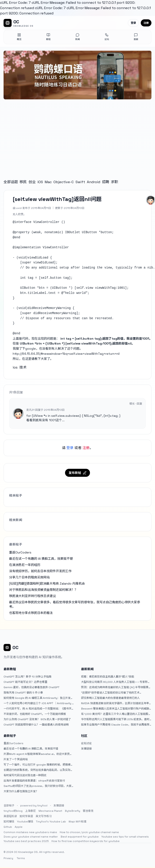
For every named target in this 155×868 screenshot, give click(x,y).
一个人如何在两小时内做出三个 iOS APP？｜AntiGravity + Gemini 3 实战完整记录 (39, 703)
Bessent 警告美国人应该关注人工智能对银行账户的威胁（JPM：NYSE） (115, 709)
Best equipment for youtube (80, 837)
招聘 (106, 182)
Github (8, 827)
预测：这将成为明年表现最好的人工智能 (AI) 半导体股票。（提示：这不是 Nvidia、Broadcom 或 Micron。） (116, 687)
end (17, 237)
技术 (23, 367)
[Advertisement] (77, 135)
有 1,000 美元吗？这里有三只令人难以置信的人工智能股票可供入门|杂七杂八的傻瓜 (116, 714)
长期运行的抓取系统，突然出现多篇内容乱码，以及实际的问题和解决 (38, 770)
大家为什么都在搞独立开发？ (21, 791)
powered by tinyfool (34, 806)
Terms (21, 858)
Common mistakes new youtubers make (30, 832)
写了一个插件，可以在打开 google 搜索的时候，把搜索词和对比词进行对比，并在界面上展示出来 (38, 765)
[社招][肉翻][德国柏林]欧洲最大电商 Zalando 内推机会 (47, 583)
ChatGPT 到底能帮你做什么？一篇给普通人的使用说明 (36, 725)
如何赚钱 (9, 822)
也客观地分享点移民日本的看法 (31, 613)
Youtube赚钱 (25, 822)
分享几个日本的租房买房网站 (29, 577)
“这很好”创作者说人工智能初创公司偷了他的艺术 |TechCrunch (110, 693)
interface (23, 222)
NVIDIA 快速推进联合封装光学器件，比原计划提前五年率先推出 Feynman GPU (115, 703)
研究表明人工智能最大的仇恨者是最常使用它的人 (110, 698)
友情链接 (86, 749)
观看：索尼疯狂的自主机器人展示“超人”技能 (108, 677)
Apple (19, 827)
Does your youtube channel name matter (31, 837)
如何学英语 (26, 816)
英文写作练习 (44, 816)
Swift (80, 182)
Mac (48, 182)
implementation (28, 247)
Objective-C (64, 182)
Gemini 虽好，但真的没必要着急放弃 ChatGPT (32, 687)
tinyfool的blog (13, 811)
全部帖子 (9, 806)
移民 (23, 182)
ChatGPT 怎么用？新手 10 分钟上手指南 (28, 677)
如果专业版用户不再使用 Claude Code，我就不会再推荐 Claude (115, 725)
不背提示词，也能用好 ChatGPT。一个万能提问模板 (35, 714)
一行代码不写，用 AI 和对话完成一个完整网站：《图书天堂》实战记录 (38, 709)
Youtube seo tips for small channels (125, 837)
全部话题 (11, 182)
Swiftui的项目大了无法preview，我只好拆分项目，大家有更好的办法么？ (38, 786)
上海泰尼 (31, 811)
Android (94, 182)
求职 (114, 182)
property (22, 232)
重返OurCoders (20, 552)
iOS (40, 182)
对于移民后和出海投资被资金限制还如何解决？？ (43, 590)
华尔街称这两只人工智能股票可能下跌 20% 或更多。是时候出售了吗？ (115, 719)
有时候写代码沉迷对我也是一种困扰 (25, 775)
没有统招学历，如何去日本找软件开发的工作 (40, 571)
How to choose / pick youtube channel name (89, 832)
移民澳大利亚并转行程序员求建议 (33, 596)
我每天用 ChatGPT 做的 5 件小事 (23, 693)
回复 (139, 404)
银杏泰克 (88, 811)
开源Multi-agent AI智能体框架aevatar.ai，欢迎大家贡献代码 (38, 754)
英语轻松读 (10, 816)
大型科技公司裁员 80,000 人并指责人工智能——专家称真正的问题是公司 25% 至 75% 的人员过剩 (116, 682)
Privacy (8, 858)
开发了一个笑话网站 (16, 759)
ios (15, 367)
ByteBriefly (72, 811)
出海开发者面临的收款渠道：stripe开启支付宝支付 (34, 781)
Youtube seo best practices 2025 (26, 841)
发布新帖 (77, 473)
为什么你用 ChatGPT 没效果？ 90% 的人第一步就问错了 (37, 719)
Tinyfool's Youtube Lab (51, 822)
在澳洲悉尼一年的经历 (25, 565)
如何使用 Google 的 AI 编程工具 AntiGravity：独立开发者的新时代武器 (38, 698)
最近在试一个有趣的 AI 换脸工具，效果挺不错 (41, 559)
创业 (32, 182)
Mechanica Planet (50, 811)
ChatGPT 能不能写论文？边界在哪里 (25, 682)
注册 (146, 23)
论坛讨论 (86, 743)
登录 (133, 23)
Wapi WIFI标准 (77, 822)
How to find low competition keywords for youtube (86, 841)
